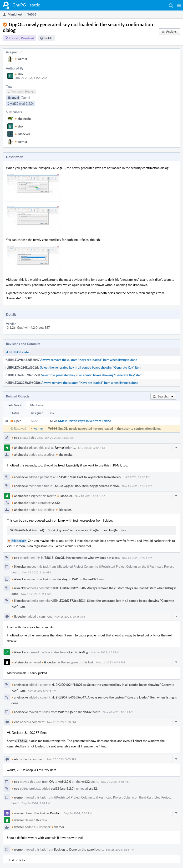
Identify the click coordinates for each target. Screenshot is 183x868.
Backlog (62, 579)
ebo (19, 74)
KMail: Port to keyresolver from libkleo (84, 421)
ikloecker (23, 134)
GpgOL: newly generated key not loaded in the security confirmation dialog (109, 429)
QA (71, 712)
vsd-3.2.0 (65, 782)
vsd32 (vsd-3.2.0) (63, 789)
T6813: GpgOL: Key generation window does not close (82, 558)
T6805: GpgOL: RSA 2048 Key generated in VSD (86, 486)
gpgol (91, 849)
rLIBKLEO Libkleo (18, 352)
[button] (179, 5)
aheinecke (23, 119)
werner (21, 59)
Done (73, 849)
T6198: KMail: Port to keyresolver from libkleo (89, 477)
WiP (75, 579)
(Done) (25, 98)
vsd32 (56, 503)
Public (49, 38)
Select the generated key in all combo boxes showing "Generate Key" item (91, 367)
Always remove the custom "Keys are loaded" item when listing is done (89, 360)
